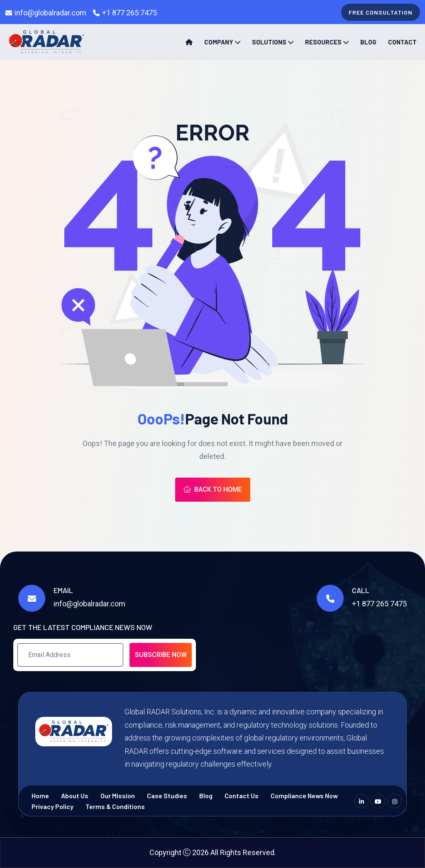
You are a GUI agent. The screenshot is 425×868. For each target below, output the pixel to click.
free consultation (381, 12)
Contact (402, 42)
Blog (368, 42)
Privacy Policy (53, 806)
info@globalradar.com (50, 13)
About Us (75, 796)
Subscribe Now (161, 655)
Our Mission (118, 796)
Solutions (269, 42)
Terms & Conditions (115, 806)
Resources (323, 42)
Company (219, 42)
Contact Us (242, 796)
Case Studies (167, 796)
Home (40, 796)
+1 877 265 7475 (129, 13)
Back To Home (213, 489)
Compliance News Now (304, 796)
